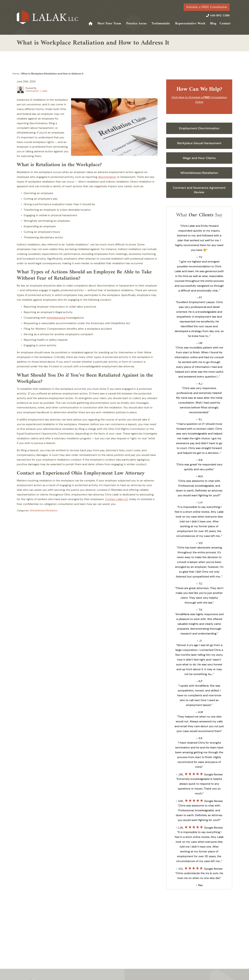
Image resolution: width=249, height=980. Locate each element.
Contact (225, 24)
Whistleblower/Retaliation (44, 511)
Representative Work (190, 24)
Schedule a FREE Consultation (207, 7)
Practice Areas (136, 24)
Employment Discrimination (199, 128)
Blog (213, 24)
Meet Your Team (109, 24)
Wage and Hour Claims (199, 158)
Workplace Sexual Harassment (199, 143)
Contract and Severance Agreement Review (199, 190)
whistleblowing (56, 318)
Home (91, 24)
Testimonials (161, 24)
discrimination (107, 177)
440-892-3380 (220, 16)
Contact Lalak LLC (117, 499)
